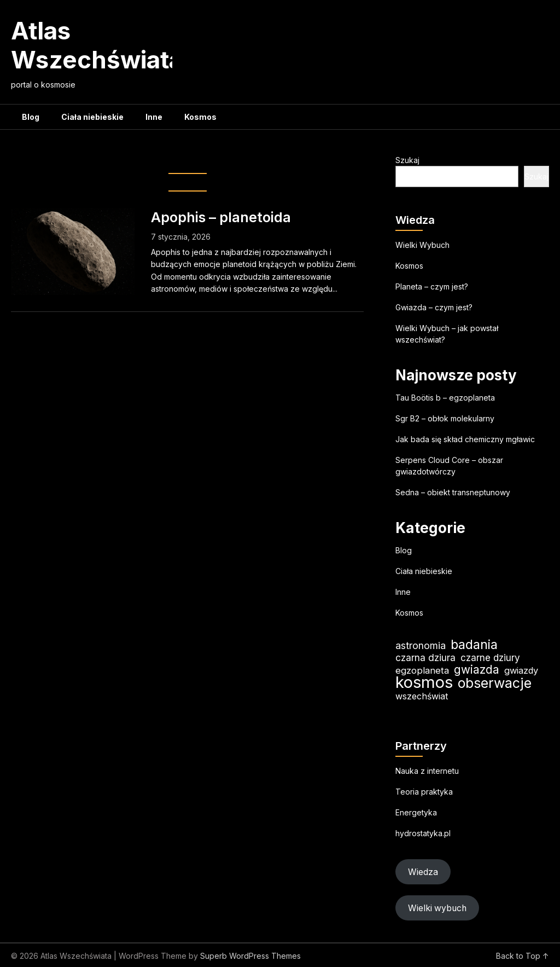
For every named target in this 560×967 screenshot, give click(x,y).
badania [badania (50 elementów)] (474, 644)
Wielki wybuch (437, 908)
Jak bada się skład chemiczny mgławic (465, 439)
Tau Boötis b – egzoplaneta (445, 398)
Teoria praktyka (424, 792)
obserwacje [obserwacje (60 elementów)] (495, 683)
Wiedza (423, 872)
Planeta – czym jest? (432, 286)
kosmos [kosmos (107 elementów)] (424, 682)
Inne (154, 117)
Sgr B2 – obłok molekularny (445, 418)
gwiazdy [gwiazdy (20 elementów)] (521, 670)
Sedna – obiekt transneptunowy (453, 492)
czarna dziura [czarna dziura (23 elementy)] (425, 658)
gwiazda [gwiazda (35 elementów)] (477, 670)
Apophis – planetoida (221, 217)
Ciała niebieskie (92, 117)
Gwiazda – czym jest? (434, 307)
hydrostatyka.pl (423, 833)
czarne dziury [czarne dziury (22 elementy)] (490, 658)
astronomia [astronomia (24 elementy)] (421, 645)
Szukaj (407, 160)
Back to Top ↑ (523, 956)
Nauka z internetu (427, 771)
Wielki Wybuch (422, 245)
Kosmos (200, 117)
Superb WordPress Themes (250, 956)
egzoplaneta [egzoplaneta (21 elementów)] (422, 670)
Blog (31, 117)
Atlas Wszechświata (97, 45)
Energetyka (416, 812)
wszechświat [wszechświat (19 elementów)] (422, 696)
